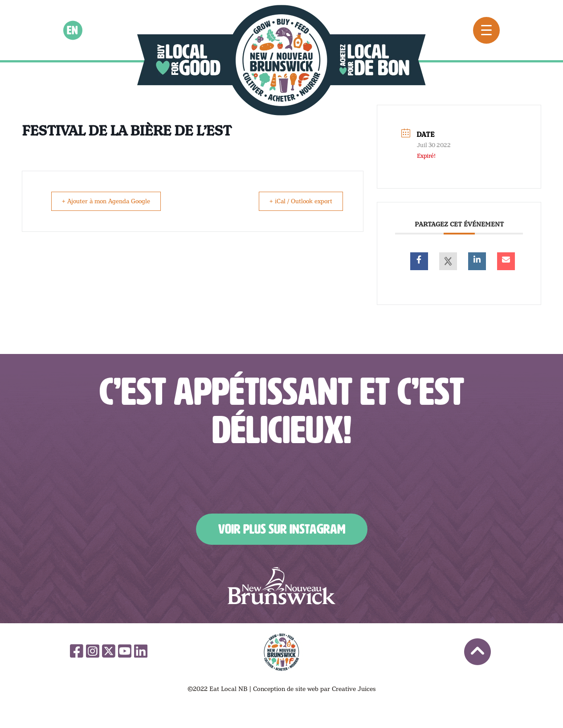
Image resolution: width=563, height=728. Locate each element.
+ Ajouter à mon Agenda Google (110, 201)
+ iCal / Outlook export (297, 201)
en (73, 30)
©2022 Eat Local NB (218, 689)
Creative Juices (354, 689)
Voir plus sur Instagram (282, 529)
